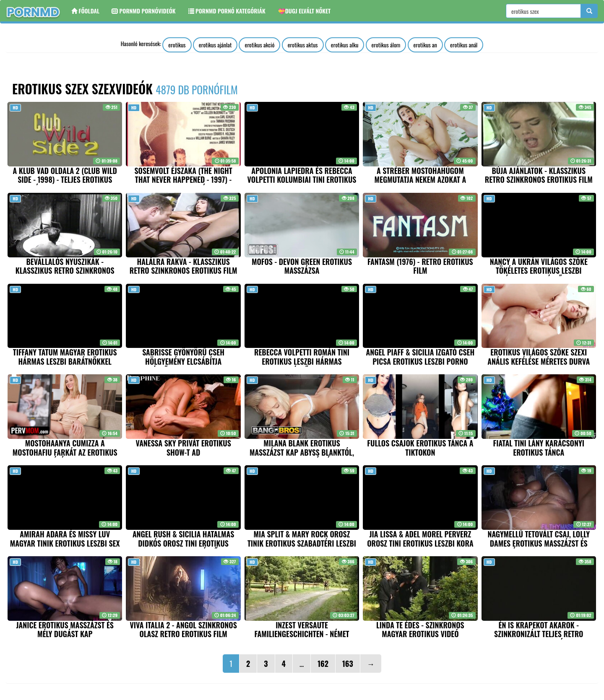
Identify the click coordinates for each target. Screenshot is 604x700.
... (302, 664)
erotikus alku (345, 45)
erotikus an (425, 45)
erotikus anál (464, 45)
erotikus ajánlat (215, 45)
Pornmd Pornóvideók (144, 11)
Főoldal (85, 11)
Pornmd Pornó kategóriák (227, 11)
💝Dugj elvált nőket (304, 11)
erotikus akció (259, 45)
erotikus (177, 45)
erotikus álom (386, 45)
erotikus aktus (303, 45)
